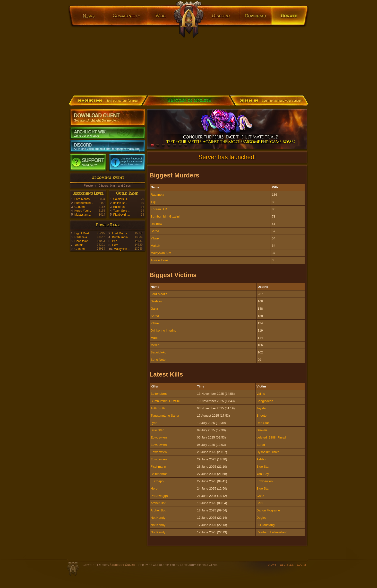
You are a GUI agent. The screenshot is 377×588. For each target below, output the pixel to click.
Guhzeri (79, 207)
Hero (115, 245)
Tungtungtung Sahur (165, 416)
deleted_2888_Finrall (271, 437)
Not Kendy (158, 518)
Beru (260, 503)
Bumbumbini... (84, 203)
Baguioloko (158, 352)
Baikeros (119, 207)
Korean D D (159, 209)
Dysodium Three (268, 452)
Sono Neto (158, 360)
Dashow (156, 224)
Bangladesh (265, 401)
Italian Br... (120, 203)
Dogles (261, 518)
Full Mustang (266, 525)
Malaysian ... (82, 215)
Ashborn (262, 459)
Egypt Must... (83, 233)
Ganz (154, 309)
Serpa (155, 231)
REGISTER (287, 565)
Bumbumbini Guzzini (165, 216)
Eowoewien (159, 437)
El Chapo (157, 481)
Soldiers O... (121, 199)
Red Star (263, 423)
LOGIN (301, 565)
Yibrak (78, 245)
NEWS (272, 565)
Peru (115, 241)
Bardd (261, 445)
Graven (262, 430)
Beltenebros (159, 394)
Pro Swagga (159, 496)
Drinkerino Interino (163, 330)
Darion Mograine (268, 510)
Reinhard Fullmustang (272, 532)
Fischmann (158, 467)
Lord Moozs (82, 199)
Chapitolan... (82, 241)
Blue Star (157, 430)
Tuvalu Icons (159, 260)
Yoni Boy (263, 474)
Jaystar (262, 408)
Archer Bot (158, 503)
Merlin (155, 345)
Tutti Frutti (158, 408)
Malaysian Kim (161, 253)
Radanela (81, 237)
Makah (155, 246)
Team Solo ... (122, 211)
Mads (154, 338)
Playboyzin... (121, 215)
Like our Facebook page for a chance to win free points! (132, 161)
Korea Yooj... (83, 211)
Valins (261, 394)
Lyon (154, 423)
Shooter (262, 416)
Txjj (153, 202)
